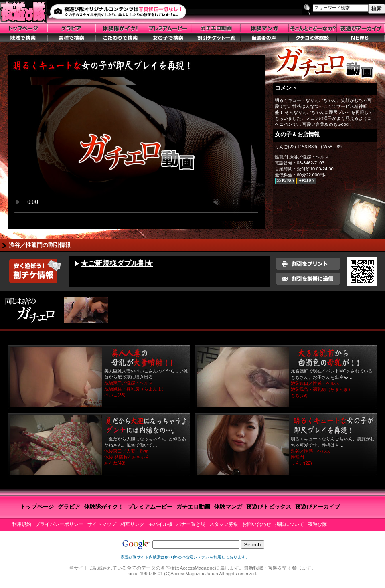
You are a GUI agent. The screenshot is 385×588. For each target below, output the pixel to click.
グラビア (69, 507)
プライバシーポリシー (59, 524)
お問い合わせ (257, 524)
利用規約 (22, 524)
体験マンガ (228, 507)
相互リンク (132, 524)
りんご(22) (285, 147)
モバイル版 (160, 524)
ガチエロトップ (325, 65)
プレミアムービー (150, 507)
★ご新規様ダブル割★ (117, 263)
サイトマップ (102, 524)
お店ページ (285, 181)
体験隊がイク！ (104, 507)
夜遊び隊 (318, 524)
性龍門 (281, 157)
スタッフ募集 (224, 524)
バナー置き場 (191, 524)
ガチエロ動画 (193, 507)
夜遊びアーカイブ (318, 507)
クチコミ (306, 181)
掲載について (290, 524)
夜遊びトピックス (269, 507)
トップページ (37, 507)
